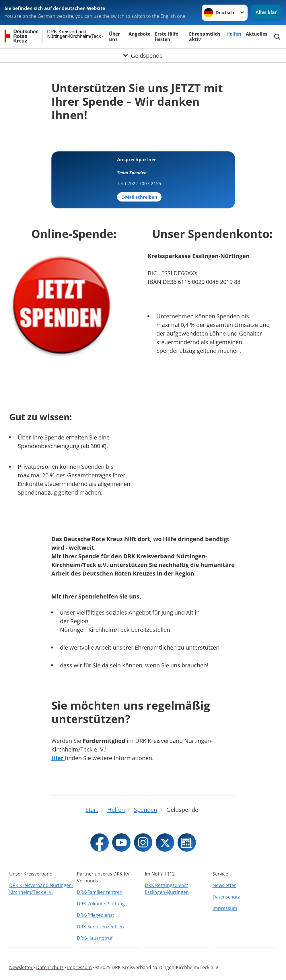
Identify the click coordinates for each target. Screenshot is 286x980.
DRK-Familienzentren (100, 892)
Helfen (234, 34)
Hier (58, 758)
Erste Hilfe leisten (167, 37)
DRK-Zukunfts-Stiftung (101, 904)
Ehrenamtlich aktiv (205, 37)
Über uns (114, 37)
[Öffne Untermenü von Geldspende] (143, 55)
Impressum (225, 908)
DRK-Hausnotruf (95, 938)
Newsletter (224, 885)
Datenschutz (226, 897)
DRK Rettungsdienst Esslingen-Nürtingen (167, 889)
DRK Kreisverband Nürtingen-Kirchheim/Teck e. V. (41, 889)
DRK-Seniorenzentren (100, 927)
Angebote (139, 34)
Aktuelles (257, 34)
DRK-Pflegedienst (96, 915)
